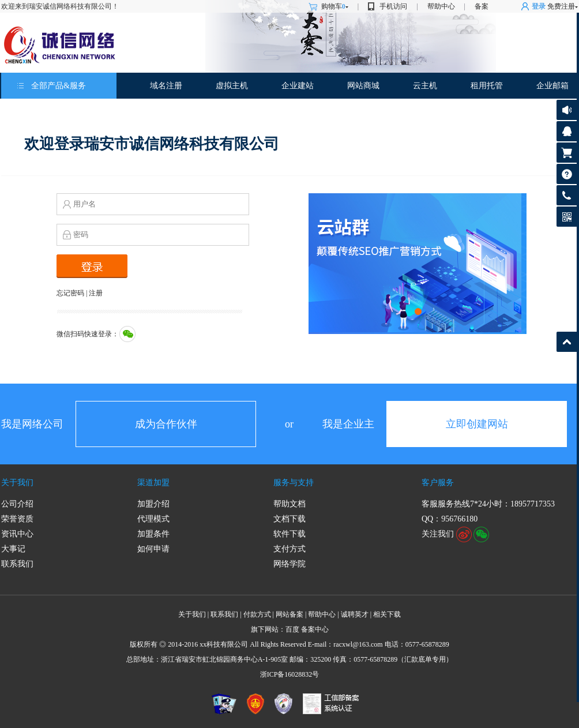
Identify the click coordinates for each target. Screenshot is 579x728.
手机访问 (393, 6)
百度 (292, 629)
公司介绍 (17, 504)
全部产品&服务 (59, 86)
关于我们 (17, 483)
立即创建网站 (477, 424)
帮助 (567, 174)
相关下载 (387, 614)
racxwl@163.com (358, 644)
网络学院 (289, 564)
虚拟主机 (232, 86)
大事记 (13, 549)
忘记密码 (70, 293)
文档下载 (289, 519)
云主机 (425, 86)
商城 (371, 86)
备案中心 (315, 629)
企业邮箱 (552, 86)
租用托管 (487, 86)
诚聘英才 (355, 614)
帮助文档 (289, 504)
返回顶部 (567, 342)
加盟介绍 (153, 504)
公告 (567, 110)
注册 (96, 293)
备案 (482, 6)
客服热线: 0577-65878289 (567, 198)
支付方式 (289, 549)
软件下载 (289, 534)
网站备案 (289, 614)
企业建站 (298, 86)
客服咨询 (567, 131)
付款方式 (257, 614)
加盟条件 (153, 534)
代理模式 (153, 519)
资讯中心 (17, 534)
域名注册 (166, 86)
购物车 (335, 6)
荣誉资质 (17, 519)
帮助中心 (441, 6)
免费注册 (561, 6)
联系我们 (17, 564)
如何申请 (153, 549)
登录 (539, 6)
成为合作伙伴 (166, 424)
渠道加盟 (153, 483)
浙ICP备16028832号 (290, 674)
